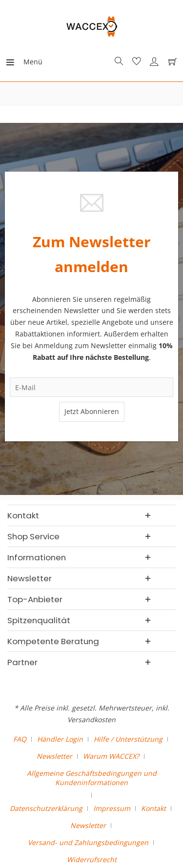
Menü (17, 60)
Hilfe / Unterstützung (128, 739)
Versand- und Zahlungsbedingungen (88, 842)
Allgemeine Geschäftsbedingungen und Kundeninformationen (92, 778)
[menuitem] (14, 62)
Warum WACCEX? (111, 756)
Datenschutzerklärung (46, 808)
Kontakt (153, 808)
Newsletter (54, 756)
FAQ (20, 739)
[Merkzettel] (135, 62)
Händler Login (60, 739)
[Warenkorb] (170, 62)
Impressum (112, 808)
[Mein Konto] (153, 62)
